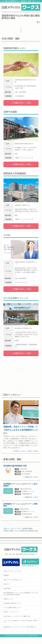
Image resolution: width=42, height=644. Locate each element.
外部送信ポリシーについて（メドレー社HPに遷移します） (20, 628)
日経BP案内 (7, 588)
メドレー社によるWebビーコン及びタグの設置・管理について (21, 622)
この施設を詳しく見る (21, 103)
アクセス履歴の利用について (12, 608)
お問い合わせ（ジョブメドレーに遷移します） (18, 616)
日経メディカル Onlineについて (13, 580)
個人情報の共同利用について (12, 603)
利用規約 (6, 575)
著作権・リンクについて (11, 612)
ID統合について (8, 599)
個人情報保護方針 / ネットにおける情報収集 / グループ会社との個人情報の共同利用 (21, 594)
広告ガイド (7, 584)
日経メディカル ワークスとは (12, 571)
